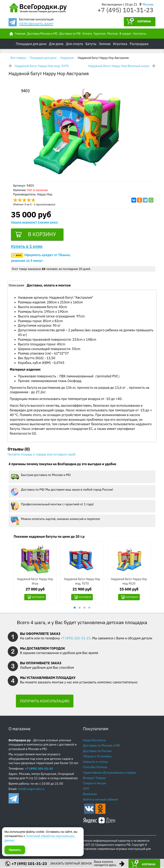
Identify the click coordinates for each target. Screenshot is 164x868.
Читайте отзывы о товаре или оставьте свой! (42, 455)
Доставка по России (97, 752)
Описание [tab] (16, 286)
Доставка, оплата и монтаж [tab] (49, 286)
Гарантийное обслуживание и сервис (110, 773)
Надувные (67, 58)
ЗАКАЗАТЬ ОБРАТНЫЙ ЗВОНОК (71, 864)
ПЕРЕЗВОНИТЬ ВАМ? (36, 24)
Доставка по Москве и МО (102, 746)
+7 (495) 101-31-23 (125, 10)
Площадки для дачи (43, 58)
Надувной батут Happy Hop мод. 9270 (42, 66)
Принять (15, 849)
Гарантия (99, 34)
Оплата (87, 34)
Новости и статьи (95, 763)
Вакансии (90, 795)
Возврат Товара (94, 779)
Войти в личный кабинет (101, 800)
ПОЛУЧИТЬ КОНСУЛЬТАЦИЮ (45, 702)
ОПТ (86, 789)
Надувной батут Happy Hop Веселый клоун (119, 66)
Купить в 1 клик (27, 247)
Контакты (140, 34)
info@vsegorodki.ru (31, 790)
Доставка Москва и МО (42, 34)
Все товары (18, 58)
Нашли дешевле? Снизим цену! (34, 222)
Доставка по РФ (70, 34)
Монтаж (113, 34)
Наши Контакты (94, 741)
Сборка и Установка (97, 757)
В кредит (126, 34)
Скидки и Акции (95, 784)
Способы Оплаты (95, 768)
